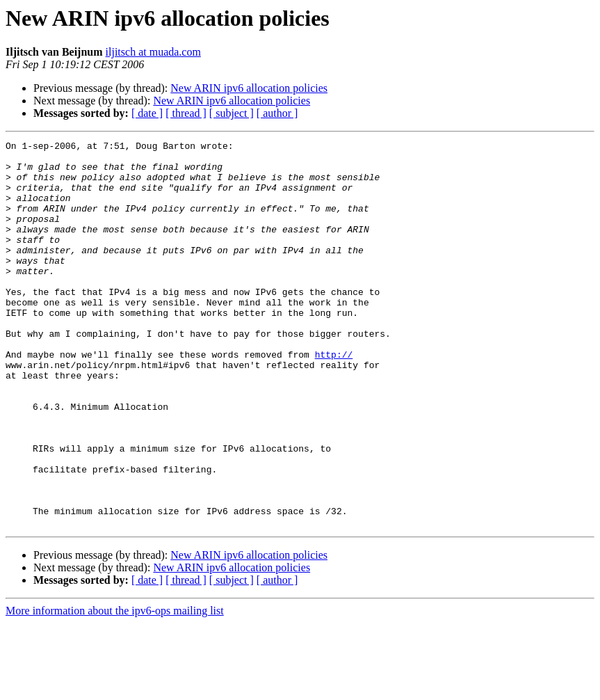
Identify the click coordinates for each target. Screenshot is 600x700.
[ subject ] (232, 113)
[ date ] (147, 113)
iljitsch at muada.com (153, 52)
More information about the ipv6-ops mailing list (115, 688)
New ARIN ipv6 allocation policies (249, 88)
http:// (334, 398)
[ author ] (277, 113)
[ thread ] (186, 113)
